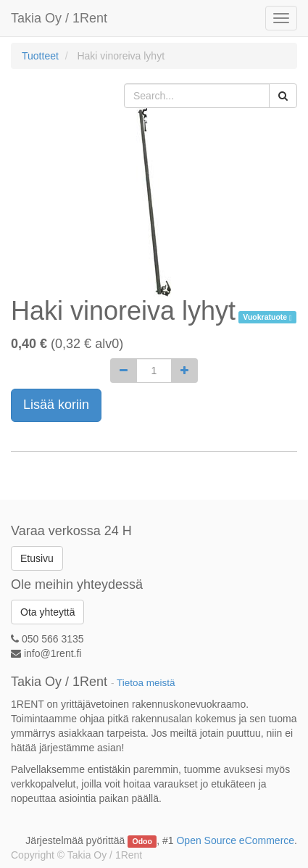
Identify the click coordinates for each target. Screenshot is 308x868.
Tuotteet (40, 56)
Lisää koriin (56, 405)
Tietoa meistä (146, 683)
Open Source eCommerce (235, 840)
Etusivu (37, 558)
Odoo (142, 841)
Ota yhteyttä (47, 612)
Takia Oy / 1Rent (59, 18)
